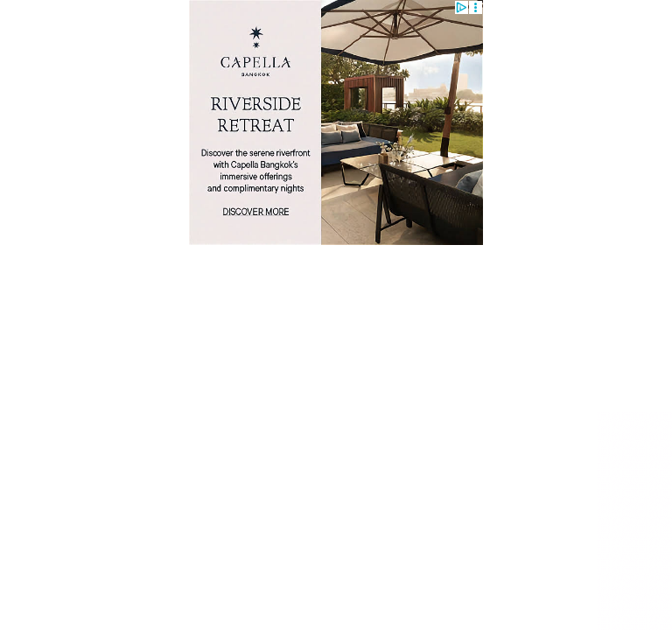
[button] (476, 7)
